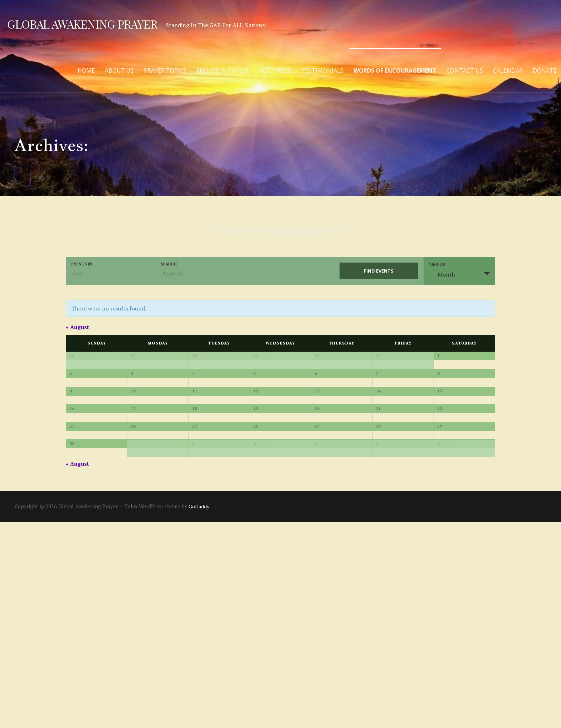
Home (86, 70)
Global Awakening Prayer (82, 24)
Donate (545, 70)
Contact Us (465, 70)
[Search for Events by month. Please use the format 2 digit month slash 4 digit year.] (111, 274)
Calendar (508, 70)
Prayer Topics (165, 70)
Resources (275, 70)
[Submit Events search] (379, 271)
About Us (119, 70)
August (77, 327)
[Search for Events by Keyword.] (215, 274)
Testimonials (322, 70)
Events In (82, 265)
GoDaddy (199, 712)
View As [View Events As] (437, 265)
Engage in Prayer (223, 70)
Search (169, 265)
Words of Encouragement (395, 70)
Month (442, 274)
